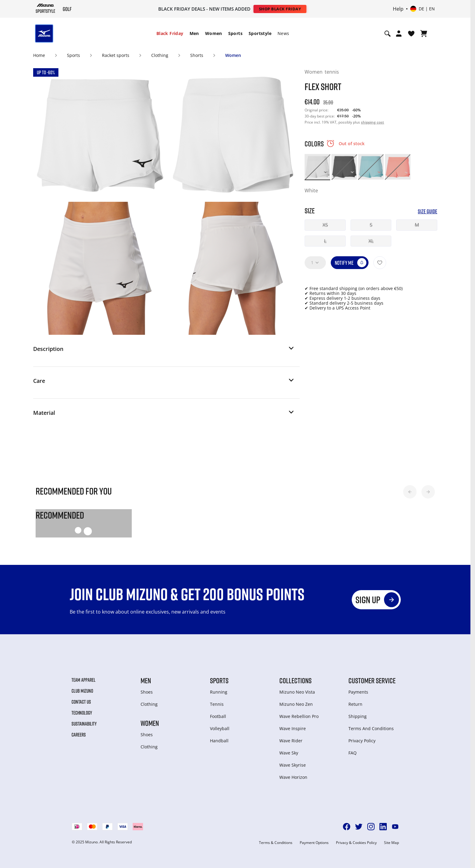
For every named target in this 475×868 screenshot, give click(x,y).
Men (194, 33)
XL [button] (371, 241)
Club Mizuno (82, 691)
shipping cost (372, 122)
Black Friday (170, 33)
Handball (219, 741)
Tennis (217, 704)
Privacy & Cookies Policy (356, 843)
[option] (317, 167)
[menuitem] (170, 33)
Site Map (391, 843)
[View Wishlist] (411, 33)
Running (219, 692)
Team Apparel (84, 680)
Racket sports (116, 55)
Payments (358, 692)
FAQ (353, 753)
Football (218, 716)
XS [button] (325, 225)
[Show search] (388, 33)
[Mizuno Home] (45, 8)
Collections (295, 681)
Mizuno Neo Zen (296, 704)
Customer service (372, 681)
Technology (82, 713)
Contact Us (81, 702)
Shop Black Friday (280, 9)
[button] (164, 351)
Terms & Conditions (276, 843)
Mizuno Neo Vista (297, 692)
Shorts (197, 55)
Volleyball (220, 728)
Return (355, 704)
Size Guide (428, 211)
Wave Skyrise (293, 765)
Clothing (160, 55)
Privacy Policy (362, 741)
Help (398, 9)
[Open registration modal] (399, 33)
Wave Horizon (293, 777)
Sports (235, 33)
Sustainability (84, 724)
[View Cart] (424, 33)
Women (214, 33)
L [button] (325, 241)
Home (39, 55)
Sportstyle (260, 33)
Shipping (358, 716)
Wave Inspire (293, 728)
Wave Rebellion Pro (299, 716)
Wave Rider (291, 741)
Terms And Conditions (371, 728)
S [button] (371, 225)
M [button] (417, 225)
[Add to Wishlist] (380, 263)
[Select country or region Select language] (423, 9)
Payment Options (314, 843)
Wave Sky (289, 753)
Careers (79, 735)
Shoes (147, 692)
